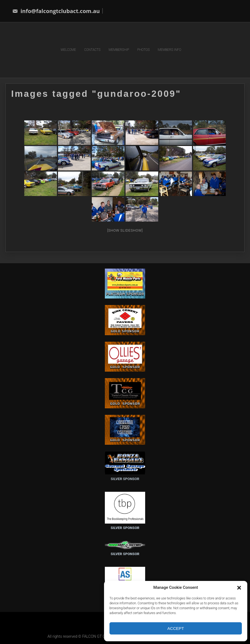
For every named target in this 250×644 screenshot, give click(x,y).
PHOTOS (144, 50)
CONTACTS (92, 50)
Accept (176, 628)
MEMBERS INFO (170, 50)
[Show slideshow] (125, 230)
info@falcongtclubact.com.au (56, 11)
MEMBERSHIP (119, 50)
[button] (239, 588)
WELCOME (68, 50)
